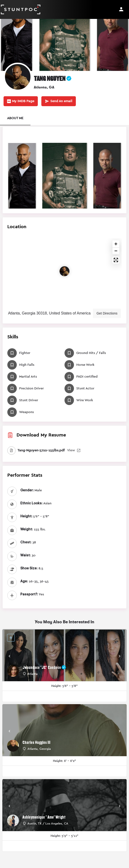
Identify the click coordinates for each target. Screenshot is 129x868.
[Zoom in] (116, 244)
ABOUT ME (15, 118)
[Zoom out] (116, 251)
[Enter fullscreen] (116, 260)
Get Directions (107, 313)
